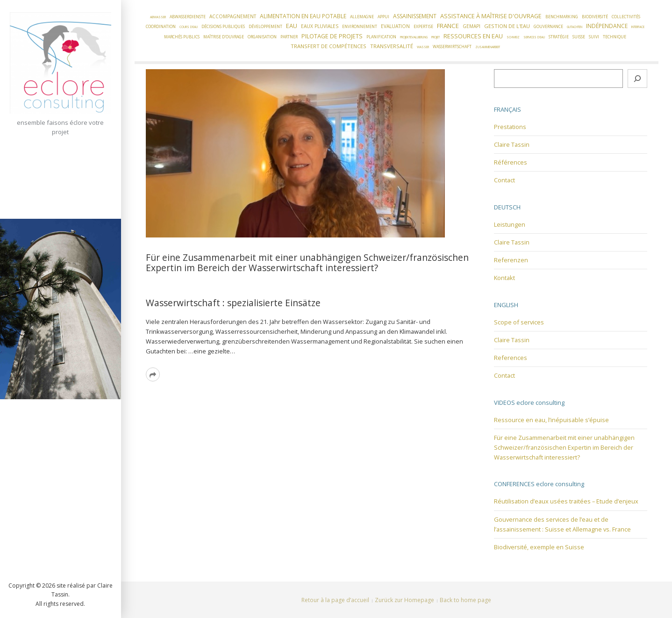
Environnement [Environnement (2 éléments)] (360, 27)
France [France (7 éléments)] (448, 26)
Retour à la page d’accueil (335, 600)
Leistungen (510, 224)
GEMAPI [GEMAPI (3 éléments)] (472, 26)
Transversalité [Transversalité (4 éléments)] (392, 46)
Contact (504, 180)
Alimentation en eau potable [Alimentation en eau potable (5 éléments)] (303, 16)
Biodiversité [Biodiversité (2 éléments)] (595, 17)
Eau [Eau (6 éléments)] (292, 26)
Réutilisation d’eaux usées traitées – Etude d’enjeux (566, 501)
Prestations (510, 127)
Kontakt (504, 278)
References (511, 358)
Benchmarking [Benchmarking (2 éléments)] (562, 17)
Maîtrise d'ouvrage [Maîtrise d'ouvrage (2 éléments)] (224, 37)
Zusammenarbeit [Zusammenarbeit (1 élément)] (488, 47)
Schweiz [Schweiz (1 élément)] (513, 37)
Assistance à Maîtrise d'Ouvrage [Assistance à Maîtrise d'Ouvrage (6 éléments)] (491, 16)
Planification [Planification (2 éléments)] (381, 37)
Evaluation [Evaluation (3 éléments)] (395, 26)
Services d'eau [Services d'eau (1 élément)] (534, 37)
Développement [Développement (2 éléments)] (265, 27)
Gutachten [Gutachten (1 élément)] (575, 27)
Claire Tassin (512, 144)
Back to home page (465, 600)
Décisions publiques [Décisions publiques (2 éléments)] (223, 27)
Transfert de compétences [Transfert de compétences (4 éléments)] (329, 46)
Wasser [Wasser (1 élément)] (423, 47)
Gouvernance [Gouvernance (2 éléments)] (548, 27)
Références (511, 162)
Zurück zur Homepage (404, 600)
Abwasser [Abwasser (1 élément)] (158, 17)
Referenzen (511, 260)
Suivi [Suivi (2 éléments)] (594, 37)
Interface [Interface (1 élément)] (638, 27)
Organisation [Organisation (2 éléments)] (262, 37)
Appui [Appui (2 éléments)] (383, 17)
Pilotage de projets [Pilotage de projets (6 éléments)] (332, 36)
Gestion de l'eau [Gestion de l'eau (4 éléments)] (507, 26)
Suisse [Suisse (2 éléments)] (579, 37)
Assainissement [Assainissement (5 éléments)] (415, 16)
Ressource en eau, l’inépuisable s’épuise (551, 420)
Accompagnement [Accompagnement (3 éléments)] (233, 16)
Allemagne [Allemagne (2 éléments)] (362, 17)
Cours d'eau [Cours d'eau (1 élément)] (189, 27)
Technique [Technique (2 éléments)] (615, 37)
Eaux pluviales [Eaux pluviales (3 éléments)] (320, 26)
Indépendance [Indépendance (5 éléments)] (607, 26)
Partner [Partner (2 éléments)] (289, 37)
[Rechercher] (637, 78)
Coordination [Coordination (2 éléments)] (161, 27)
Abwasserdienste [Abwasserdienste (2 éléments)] (188, 17)
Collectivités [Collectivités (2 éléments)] (626, 17)
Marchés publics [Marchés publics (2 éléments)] (182, 37)
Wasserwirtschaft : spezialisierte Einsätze (233, 303)
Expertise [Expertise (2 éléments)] (423, 27)
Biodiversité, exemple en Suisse (539, 547)
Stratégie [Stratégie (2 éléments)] (559, 37)
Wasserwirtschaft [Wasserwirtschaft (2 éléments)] (452, 47)
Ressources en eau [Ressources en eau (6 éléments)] (473, 36)
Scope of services (519, 322)
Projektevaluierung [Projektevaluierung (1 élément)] (414, 37)
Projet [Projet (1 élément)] (436, 37)
